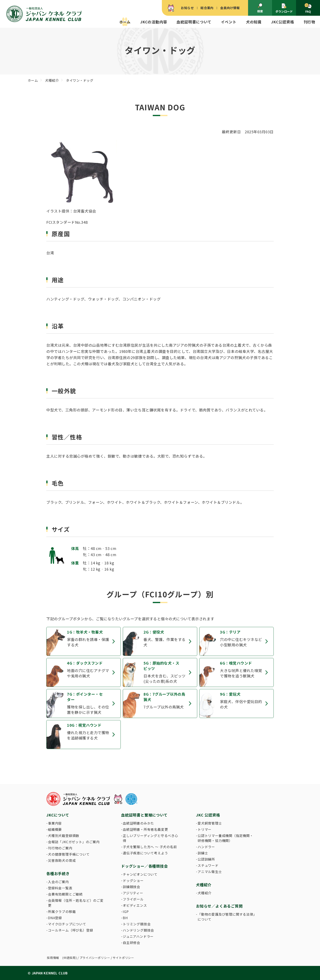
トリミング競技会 (137, 924)
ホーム (125, 22)
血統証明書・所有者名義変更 (145, 829)
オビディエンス (135, 905)
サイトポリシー (123, 958)
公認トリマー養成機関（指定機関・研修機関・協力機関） (225, 838)
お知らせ (187, 8)
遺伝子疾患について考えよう (145, 853)
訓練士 (203, 853)
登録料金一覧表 (60, 888)
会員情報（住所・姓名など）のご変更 (76, 903)
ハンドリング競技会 (138, 930)
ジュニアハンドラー (138, 936)
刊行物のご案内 (60, 848)
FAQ (308, 8)
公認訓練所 (206, 859)
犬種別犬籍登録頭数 (64, 836)
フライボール (133, 899)
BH (125, 918)
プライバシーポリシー (95, 958)
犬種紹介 (205, 893)
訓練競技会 (131, 887)
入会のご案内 (58, 882)
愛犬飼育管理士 (210, 823)
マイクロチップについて (67, 924)
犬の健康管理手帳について (69, 854)
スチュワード (208, 865)
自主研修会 (131, 943)
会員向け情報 (230, 8)
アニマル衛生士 (210, 872)
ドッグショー (133, 880)
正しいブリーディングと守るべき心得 (150, 838)
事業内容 (55, 823)
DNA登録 (55, 918)
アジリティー (133, 893)
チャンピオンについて (140, 874)
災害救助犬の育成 (62, 860)
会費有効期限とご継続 (65, 894)
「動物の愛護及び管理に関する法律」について (226, 917)
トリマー (205, 829)
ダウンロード (284, 8)
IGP (126, 911)
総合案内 (207, 8)
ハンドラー (206, 847)
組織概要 (55, 829)
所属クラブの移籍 (62, 911)
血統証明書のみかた (138, 823)
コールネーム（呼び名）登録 (70, 930)
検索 (260, 8)
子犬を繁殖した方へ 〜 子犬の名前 (150, 847)
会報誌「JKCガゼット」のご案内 (74, 842)
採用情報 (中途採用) (62, 958)
